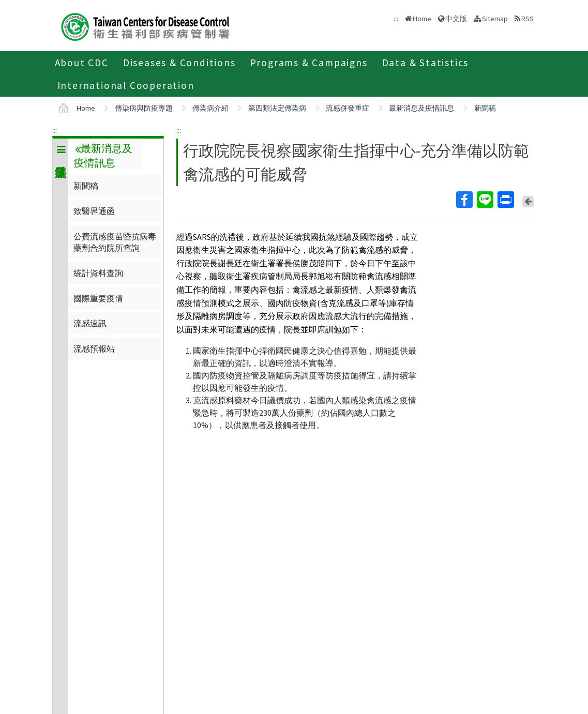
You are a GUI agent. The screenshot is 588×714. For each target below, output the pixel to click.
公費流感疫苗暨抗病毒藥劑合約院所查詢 (115, 242)
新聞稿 (485, 108)
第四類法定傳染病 (277, 108)
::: (55, 130)
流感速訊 (90, 323)
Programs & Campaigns (309, 63)
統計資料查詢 (98, 273)
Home (422, 19)
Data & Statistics (426, 63)
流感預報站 (94, 348)
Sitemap (495, 19)
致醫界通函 (94, 211)
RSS (527, 19)
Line (485, 200)
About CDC (82, 63)
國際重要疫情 (98, 298)
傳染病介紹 (210, 108)
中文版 (456, 19)
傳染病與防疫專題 (144, 108)
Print (505, 200)
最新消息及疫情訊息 (421, 108)
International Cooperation (126, 85)
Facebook (464, 200)
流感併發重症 (348, 108)
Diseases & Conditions (179, 63)
